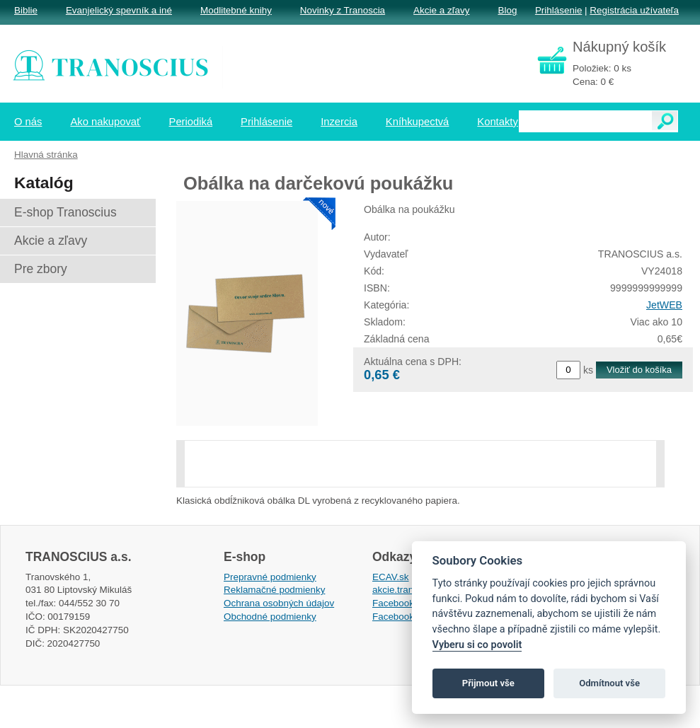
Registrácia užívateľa (634, 10)
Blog (507, 10)
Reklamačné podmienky (274, 590)
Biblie (26, 10)
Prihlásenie (558, 10)
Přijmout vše (488, 683)
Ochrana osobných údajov (279, 603)
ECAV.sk (391, 577)
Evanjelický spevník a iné (119, 10)
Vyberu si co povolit (477, 645)
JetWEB (664, 305)
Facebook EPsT (406, 617)
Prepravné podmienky (270, 577)
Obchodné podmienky (270, 617)
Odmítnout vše (609, 683)
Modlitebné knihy (236, 10)
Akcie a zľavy (441, 10)
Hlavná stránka (46, 155)
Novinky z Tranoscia (343, 10)
